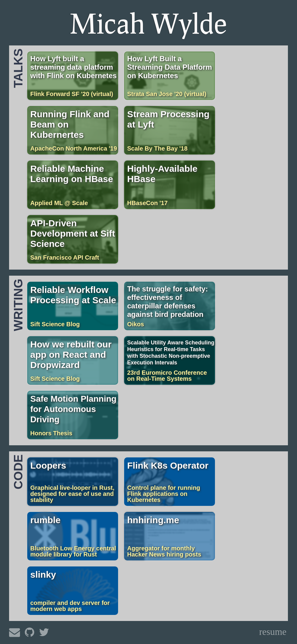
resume (273, 632)
